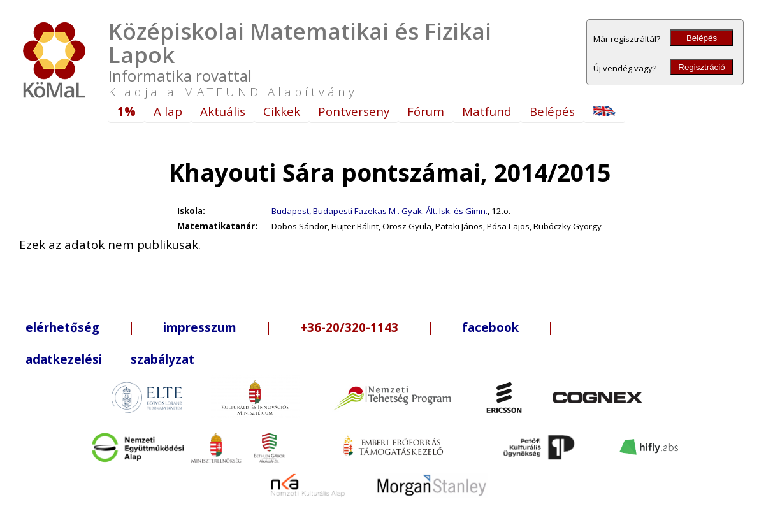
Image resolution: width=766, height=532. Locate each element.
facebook (490, 327)
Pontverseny (354, 111)
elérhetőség (62, 327)
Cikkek (282, 111)
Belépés (702, 38)
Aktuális (223, 111)
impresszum (200, 327)
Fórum (426, 111)
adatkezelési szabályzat (110, 359)
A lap (168, 111)
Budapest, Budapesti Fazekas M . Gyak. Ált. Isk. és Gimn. (379, 211)
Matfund (487, 111)
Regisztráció (701, 67)
